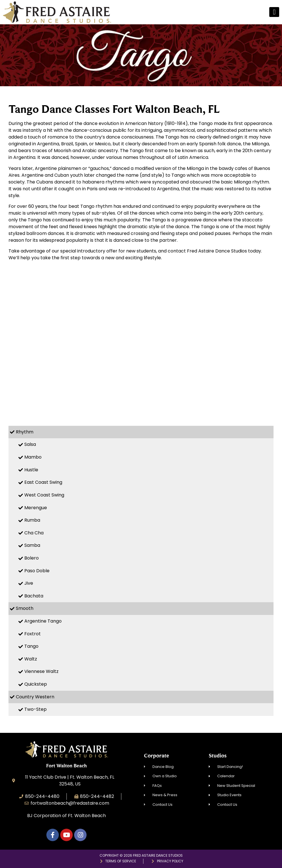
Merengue (36, 508)
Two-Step (35, 709)
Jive (29, 583)
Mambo (33, 457)
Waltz (31, 659)
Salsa (30, 444)
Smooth (25, 608)
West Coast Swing (44, 495)
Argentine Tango (43, 621)
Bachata (34, 596)
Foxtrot (33, 634)
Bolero (32, 558)
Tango (31, 646)
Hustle (31, 470)
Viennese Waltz (41, 671)
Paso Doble (37, 571)
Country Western (35, 697)
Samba (32, 545)
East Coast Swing (43, 482)
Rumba (32, 520)
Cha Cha (34, 533)
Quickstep (36, 684)
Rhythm (25, 432)
